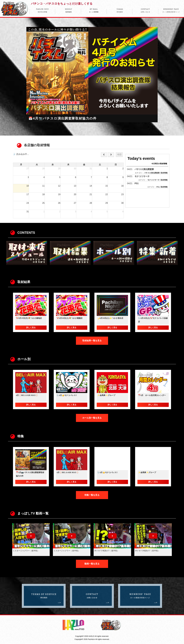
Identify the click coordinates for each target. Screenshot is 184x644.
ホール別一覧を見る (92, 418)
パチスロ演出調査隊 (144, 169)
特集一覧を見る (92, 495)
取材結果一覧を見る (92, 341)
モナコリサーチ (142, 176)
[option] (92, 75)
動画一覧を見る (92, 564)
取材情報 (164, 173)
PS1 (137, 183)
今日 (119, 155)
